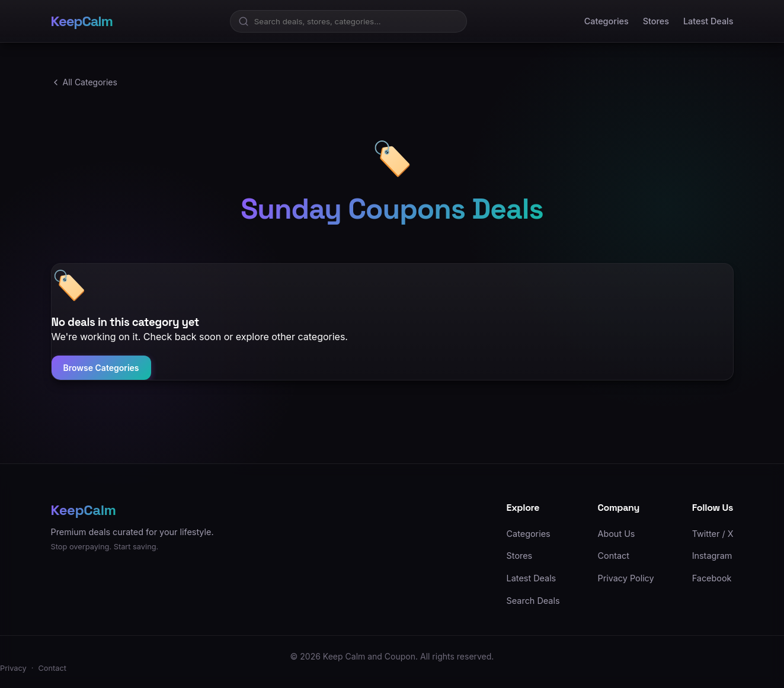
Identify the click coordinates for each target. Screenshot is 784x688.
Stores (656, 21)
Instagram (712, 556)
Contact (614, 556)
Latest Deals (708, 21)
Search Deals (533, 601)
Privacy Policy (626, 578)
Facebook (712, 578)
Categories (607, 21)
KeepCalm (82, 21)
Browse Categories (101, 368)
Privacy (13, 668)
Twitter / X (713, 534)
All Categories (84, 82)
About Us (617, 534)
